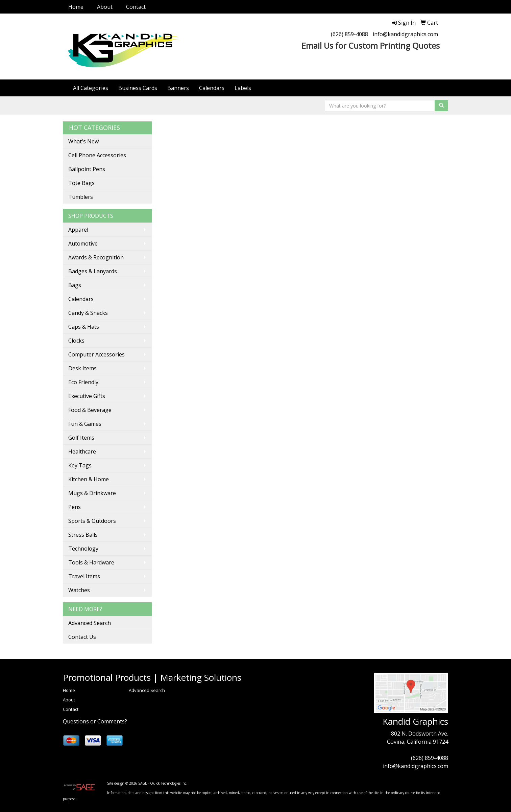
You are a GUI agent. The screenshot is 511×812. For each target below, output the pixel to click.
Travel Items (84, 576)
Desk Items (82, 368)
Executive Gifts (87, 396)
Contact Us (82, 637)
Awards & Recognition (96, 257)
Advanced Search (90, 623)
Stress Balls (83, 535)
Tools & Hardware (91, 562)
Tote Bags (81, 183)
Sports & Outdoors (92, 521)
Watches (79, 590)
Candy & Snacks (88, 313)
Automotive (83, 243)
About (105, 7)
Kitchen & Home (89, 479)
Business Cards (138, 88)
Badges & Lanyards (93, 271)
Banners (178, 88)
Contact (136, 7)
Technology (83, 549)
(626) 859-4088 (349, 34)
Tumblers (81, 197)
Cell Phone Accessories (97, 155)
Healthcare (82, 451)
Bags (75, 285)
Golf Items (81, 438)
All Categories (91, 88)
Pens (75, 507)
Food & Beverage (90, 410)
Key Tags (80, 465)
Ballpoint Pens (87, 169)
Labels (243, 88)
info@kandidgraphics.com (405, 34)
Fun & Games (85, 424)
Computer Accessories (96, 354)
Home (76, 7)
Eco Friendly (83, 382)
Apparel (78, 230)
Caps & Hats (84, 327)
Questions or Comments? (95, 721)
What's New (83, 141)
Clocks (76, 341)
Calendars (212, 88)
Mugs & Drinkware (92, 493)
